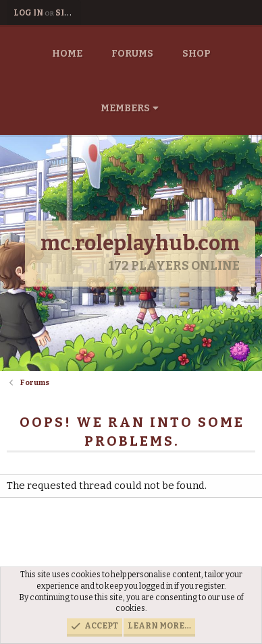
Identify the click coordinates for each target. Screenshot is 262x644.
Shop (196, 54)
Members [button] (125, 108)
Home (67, 54)
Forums (132, 54)
